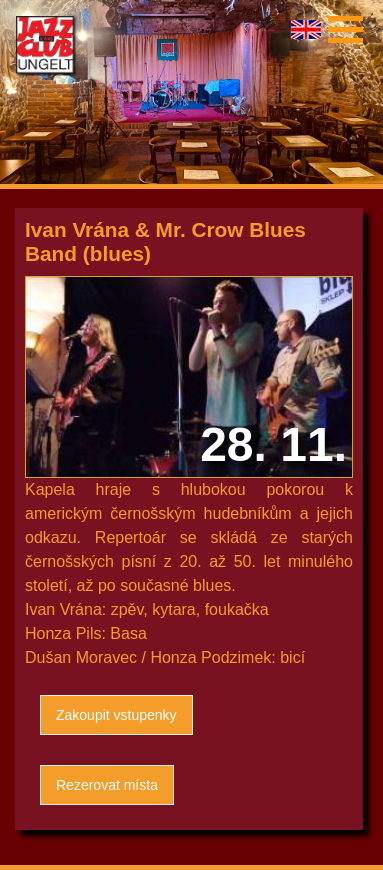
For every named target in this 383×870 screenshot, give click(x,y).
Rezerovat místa (107, 785)
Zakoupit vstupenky (116, 715)
